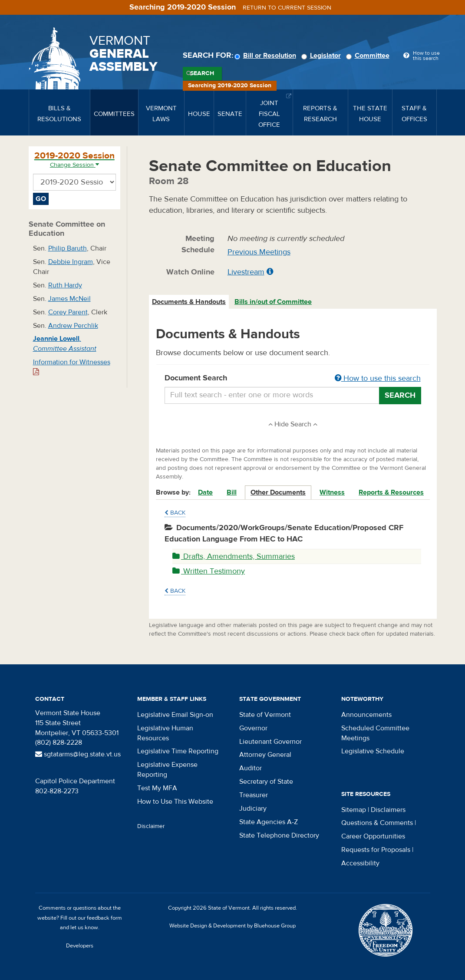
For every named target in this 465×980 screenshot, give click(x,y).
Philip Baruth (68, 248)
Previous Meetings (259, 252)
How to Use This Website (175, 802)
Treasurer (254, 795)
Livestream (246, 272)
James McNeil (69, 299)
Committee (369, 56)
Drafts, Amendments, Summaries (234, 556)
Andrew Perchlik (73, 326)
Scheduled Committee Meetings (375, 733)
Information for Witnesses (72, 367)
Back (175, 513)
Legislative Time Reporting (178, 751)
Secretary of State (266, 782)
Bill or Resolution (267, 56)
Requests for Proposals (376, 850)
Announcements (366, 715)
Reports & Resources (391, 492)
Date (205, 492)
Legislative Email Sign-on (175, 715)
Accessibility (360, 863)
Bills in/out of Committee (273, 302)
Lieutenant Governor (270, 742)
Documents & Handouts (189, 302)
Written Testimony (209, 571)
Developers (80, 946)
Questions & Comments (377, 823)
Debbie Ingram (71, 262)
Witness (332, 492)
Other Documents (278, 492)
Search (202, 73)
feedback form (104, 918)
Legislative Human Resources (165, 733)
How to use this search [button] (378, 378)
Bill (232, 492)
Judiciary (253, 808)
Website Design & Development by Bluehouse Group (232, 926)
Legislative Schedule (373, 751)
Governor (253, 728)
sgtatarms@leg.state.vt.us (78, 754)
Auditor (251, 768)
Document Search (293, 379)
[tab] (189, 302)
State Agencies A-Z (269, 822)
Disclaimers (388, 810)
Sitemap (354, 810)
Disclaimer (151, 826)
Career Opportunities (373, 836)
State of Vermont (265, 715)
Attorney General (265, 755)
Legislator (322, 56)
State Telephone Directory (279, 835)
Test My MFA (157, 788)
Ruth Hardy (65, 285)
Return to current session (287, 8)
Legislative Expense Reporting (167, 770)
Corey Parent (68, 312)
